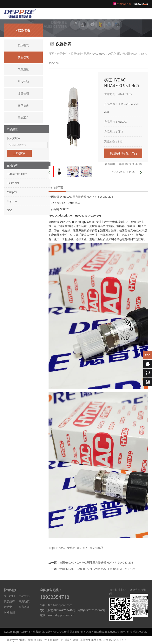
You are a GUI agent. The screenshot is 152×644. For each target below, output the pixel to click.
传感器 (82, 197)
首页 (51, 54)
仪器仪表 (76, 54)
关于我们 (9, 596)
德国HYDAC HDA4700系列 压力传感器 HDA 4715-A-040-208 (96, 562)
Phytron (12, 201)
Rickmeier (13, 183)
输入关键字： (15, 138)
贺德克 (71, 548)
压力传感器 (97, 548)
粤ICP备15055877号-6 (113, 640)
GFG (10, 210)
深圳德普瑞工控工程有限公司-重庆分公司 (53, 640)
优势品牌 (9, 601)
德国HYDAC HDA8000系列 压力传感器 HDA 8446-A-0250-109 (97, 569)
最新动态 (24, 601)
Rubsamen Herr (17, 174)
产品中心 (62, 54)
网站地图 (9, 612)
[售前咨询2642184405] (61, 610)
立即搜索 (19, 153)
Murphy (12, 192)
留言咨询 (24, 607)
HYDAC (122, 122)
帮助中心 (9, 607)
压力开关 (83, 548)
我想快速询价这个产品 (123, 153)
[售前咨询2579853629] (91, 610)
